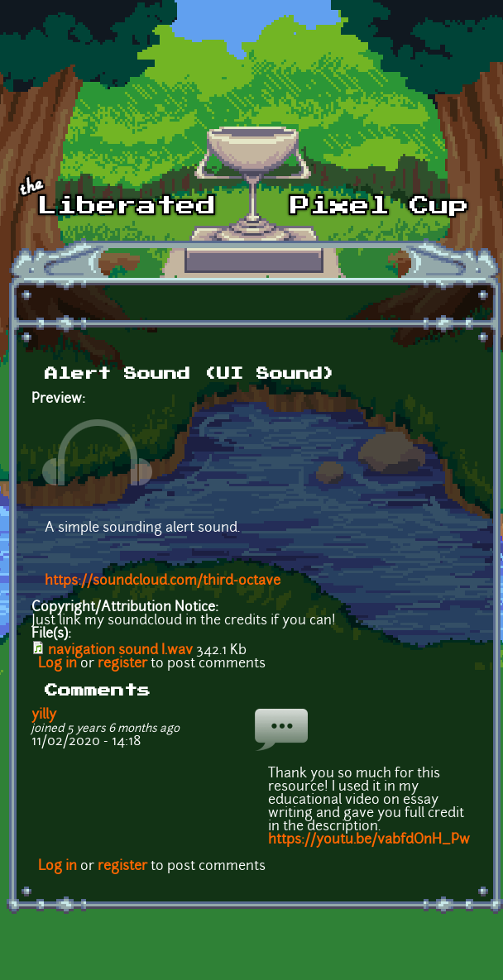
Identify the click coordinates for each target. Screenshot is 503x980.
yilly (44, 715)
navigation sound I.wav (120, 651)
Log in (57, 664)
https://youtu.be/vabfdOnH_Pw (369, 840)
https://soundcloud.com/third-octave (163, 581)
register (122, 664)
